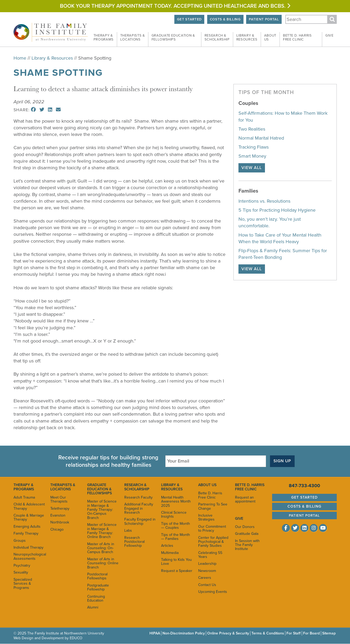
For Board (311, 633)
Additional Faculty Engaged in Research (139, 508)
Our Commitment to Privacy (212, 528)
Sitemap (329, 633)
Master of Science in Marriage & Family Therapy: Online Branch (102, 531)
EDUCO (76, 638)
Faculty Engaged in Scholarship (140, 521)
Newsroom (207, 571)
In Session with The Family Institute (247, 545)
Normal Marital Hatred (261, 138)
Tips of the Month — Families (176, 537)
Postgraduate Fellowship (98, 587)
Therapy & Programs (24, 487)
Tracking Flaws (254, 147)
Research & (217, 38)
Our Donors (245, 527)
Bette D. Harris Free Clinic (210, 495)
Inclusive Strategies (206, 517)
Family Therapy (26, 533)
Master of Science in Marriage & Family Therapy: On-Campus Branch (102, 510)
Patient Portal (264, 19)
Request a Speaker (177, 571)
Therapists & (133, 38)
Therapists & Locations (63, 487)
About (270, 38)
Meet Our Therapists (59, 499)
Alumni (93, 607)
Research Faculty (138, 497)
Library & (247, 38)
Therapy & (104, 38)
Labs (128, 530)
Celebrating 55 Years (210, 555)
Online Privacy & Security (228, 633)
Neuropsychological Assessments (29, 556)
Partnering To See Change (213, 506)
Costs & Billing (225, 19)
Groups (20, 541)
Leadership (207, 564)
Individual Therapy (28, 547)
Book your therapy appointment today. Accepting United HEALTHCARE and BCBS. (175, 6)
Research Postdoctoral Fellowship (134, 542)
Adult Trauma (24, 497)
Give (329, 35)
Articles (167, 546)
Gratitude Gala (247, 534)
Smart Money (252, 156)
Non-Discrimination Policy (184, 633)
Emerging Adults (27, 527)
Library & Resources (52, 58)
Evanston (58, 515)
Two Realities (252, 129)
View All (252, 168)
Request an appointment (245, 499)
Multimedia (170, 553)
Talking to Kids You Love (176, 562)
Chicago (57, 529)
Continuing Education (96, 598)
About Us (207, 485)
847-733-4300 (304, 486)
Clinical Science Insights (174, 514)
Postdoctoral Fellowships (97, 576)
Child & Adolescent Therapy (29, 506)
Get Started (188, 19)
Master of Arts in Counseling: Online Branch (103, 563)
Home (20, 58)
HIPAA (155, 633)
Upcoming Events (213, 592)
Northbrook (60, 522)
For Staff (294, 633)
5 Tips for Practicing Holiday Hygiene (277, 210)
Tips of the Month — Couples (176, 526)
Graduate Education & (173, 38)
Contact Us (207, 585)
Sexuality (21, 573)
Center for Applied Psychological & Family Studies (213, 542)
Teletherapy (60, 508)
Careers (205, 578)
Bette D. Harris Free (297, 38)
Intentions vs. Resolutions (264, 201)
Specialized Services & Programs (23, 584)
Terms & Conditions (268, 633)
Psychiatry (22, 565)
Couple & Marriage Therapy (29, 517)
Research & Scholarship (137, 487)
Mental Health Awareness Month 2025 (176, 501)
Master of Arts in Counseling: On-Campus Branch (101, 548)
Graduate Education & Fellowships (99, 489)
